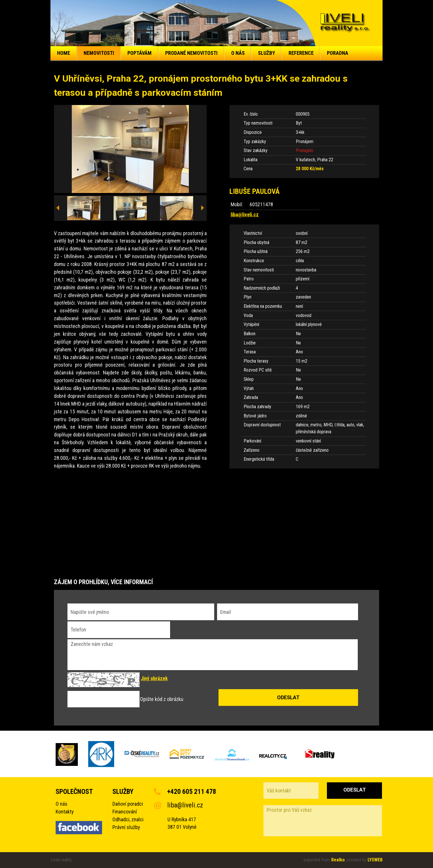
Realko (338, 860)
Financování (125, 812)
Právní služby (126, 827)
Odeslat (355, 790)
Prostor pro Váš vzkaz (323, 821)
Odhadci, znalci (128, 819)
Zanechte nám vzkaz (213, 655)
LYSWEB (375, 860)
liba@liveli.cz (245, 214)
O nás (62, 804)
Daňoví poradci (128, 804)
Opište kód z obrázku (162, 699)
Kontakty (65, 812)
